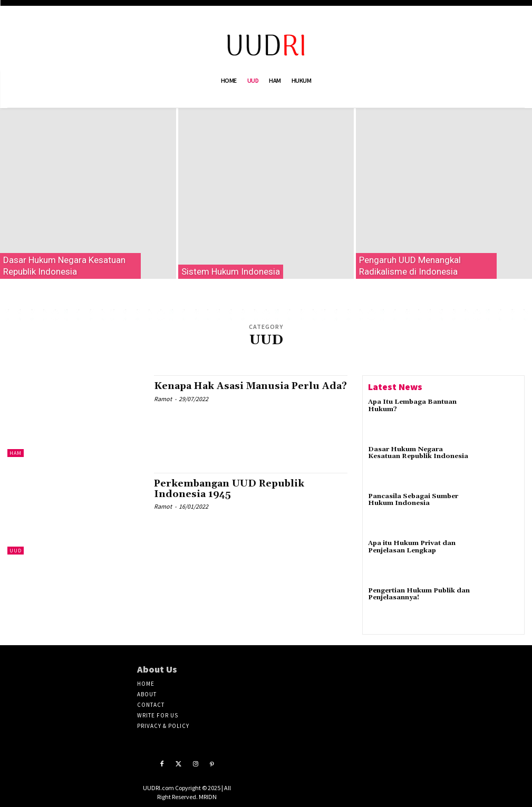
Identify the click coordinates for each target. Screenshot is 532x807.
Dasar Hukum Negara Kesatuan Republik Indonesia (419, 453)
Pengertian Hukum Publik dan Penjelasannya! (419, 594)
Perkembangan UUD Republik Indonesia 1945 (230, 489)
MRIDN (208, 797)
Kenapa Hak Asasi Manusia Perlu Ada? (237, 391)
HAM (16, 453)
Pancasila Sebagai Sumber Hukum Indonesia (413, 500)
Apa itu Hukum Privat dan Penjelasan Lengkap (412, 547)
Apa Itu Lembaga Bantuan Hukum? (412, 405)
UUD (16, 551)
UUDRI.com (158, 788)
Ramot (163, 409)
